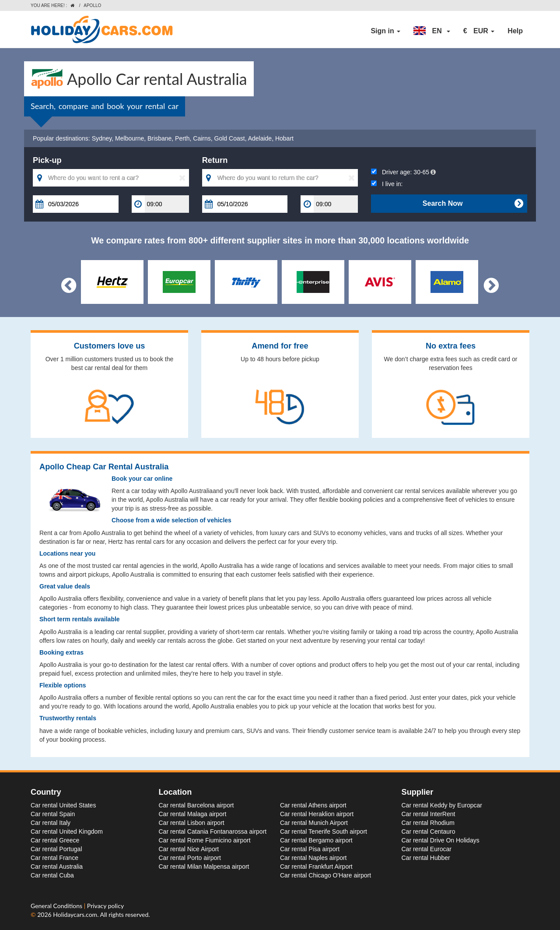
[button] (432, 31)
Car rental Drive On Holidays (441, 840)
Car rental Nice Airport (189, 849)
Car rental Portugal (56, 849)
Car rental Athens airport (313, 805)
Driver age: (403, 172)
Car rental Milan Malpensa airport (204, 867)
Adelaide (260, 138)
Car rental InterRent (429, 814)
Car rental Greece (55, 840)
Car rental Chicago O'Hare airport (325, 875)
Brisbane (159, 138)
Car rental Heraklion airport (317, 814)
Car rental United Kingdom (67, 831)
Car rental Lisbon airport (192, 823)
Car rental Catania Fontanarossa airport (213, 831)
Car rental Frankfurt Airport (316, 867)
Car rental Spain (53, 814)
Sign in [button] (385, 31)
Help (515, 31)
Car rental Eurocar (427, 849)
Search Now (473, 204)
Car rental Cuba (52, 875)
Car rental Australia (57, 867)
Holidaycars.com (75, 914)
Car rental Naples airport (313, 858)
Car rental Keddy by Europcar (442, 805)
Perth (182, 138)
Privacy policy (105, 906)
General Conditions (57, 906)
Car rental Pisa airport (310, 849)
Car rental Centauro (429, 831)
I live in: (387, 184)
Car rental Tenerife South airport (324, 831)
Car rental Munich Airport (314, 823)
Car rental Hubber (426, 858)
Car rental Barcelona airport (196, 805)
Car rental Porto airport (190, 858)
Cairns (202, 138)
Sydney (102, 138)
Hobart (284, 138)
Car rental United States (63, 805)
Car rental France (54, 858)
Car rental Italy (51, 823)
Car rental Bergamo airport (316, 840)
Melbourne (129, 138)
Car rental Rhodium (428, 823)
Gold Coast (230, 138)
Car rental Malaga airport (193, 814)
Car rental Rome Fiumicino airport (205, 840)
